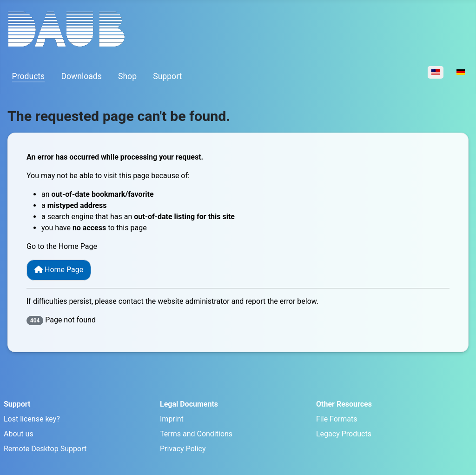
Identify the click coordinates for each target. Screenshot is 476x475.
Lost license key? (32, 419)
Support (167, 76)
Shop (127, 76)
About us (19, 434)
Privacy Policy (183, 449)
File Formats (337, 419)
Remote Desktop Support (45, 449)
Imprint (172, 419)
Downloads (81, 76)
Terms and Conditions (196, 434)
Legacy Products (344, 434)
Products (29, 76)
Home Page (59, 270)
